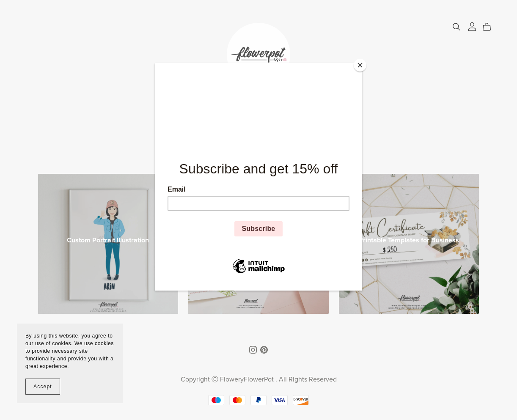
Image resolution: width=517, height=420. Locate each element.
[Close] (360, 65)
